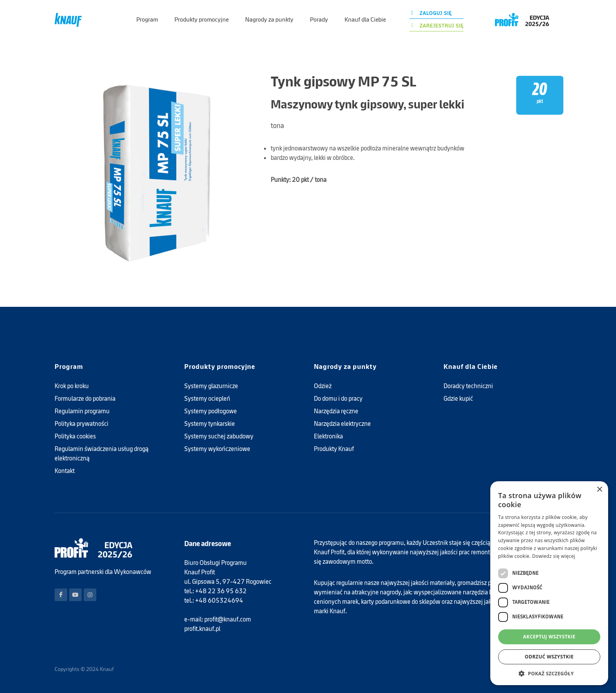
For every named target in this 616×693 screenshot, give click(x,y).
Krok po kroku (72, 386)
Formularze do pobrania (85, 399)
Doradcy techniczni (468, 386)
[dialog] (549, 583)
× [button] (599, 490)
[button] (549, 673)
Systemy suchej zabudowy (219, 436)
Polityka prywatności (82, 424)
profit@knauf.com (228, 619)
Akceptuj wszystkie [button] (549, 637)
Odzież (323, 386)
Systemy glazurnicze (211, 386)
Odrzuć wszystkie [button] (549, 657)
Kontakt (65, 471)
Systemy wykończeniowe (217, 449)
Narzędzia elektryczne (342, 424)
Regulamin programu (82, 411)
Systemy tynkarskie (210, 424)
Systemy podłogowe (211, 411)
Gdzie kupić (458, 399)
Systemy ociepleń (207, 399)
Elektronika (328, 436)
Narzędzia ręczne (336, 411)
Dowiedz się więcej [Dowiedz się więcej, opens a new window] (554, 556)
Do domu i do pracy (338, 399)
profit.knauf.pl (202, 629)
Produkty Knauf (334, 449)
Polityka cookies (75, 436)
